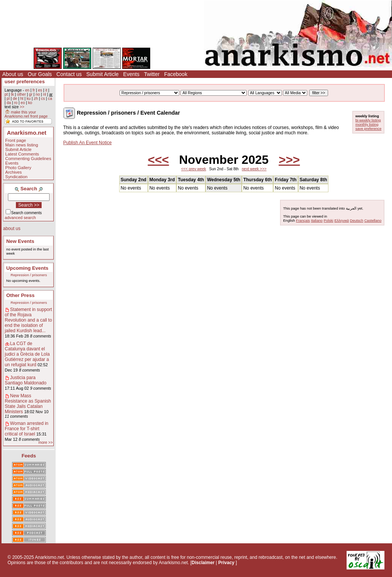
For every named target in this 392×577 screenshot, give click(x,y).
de (15, 99)
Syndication (16, 177)
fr (34, 90)
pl (8, 99)
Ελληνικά (342, 220)
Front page (16, 140)
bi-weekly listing (368, 120)
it (46, 90)
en (27, 90)
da (9, 103)
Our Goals (40, 74)
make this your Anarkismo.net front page (26, 114)
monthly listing (367, 124)
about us (12, 229)
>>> (289, 160)
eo (23, 103)
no (38, 94)
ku (29, 99)
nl (45, 94)
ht (22, 99)
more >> (45, 442)
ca (50, 99)
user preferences (25, 82)
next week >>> (254, 169)
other (21, 94)
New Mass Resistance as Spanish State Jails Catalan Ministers (28, 404)
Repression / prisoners (29, 275)
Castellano (373, 220)
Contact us (69, 74)
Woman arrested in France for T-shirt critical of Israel (27, 429)
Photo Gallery (18, 168)
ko (30, 103)
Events (131, 74)
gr (31, 94)
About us (13, 74)
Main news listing (22, 145)
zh (36, 99)
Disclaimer (203, 563)
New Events (20, 241)
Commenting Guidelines (28, 159)
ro (16, 103)
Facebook (176, 74)
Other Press (21, 295)
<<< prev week (194, 169)
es (40, 90)
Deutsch (357, 220)
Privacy (226, 563)
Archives (14, 172)
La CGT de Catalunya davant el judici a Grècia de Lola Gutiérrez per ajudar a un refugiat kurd (27, 354)
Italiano (317, 220)
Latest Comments (22, 154)
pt (6, 94)
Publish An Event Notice (87, 143)
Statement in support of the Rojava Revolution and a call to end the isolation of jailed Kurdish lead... (29, 320)
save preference (368, 128)
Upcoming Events (27, 268)
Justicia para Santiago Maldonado (26, 380)
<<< (158, 160)
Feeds (29, 456)
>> (22, 107)
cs (43, 99)
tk (12, 94)
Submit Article (103, 74)
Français (303, 220)
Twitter (152, 74)
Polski (328, 220)
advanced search (20, 218)
